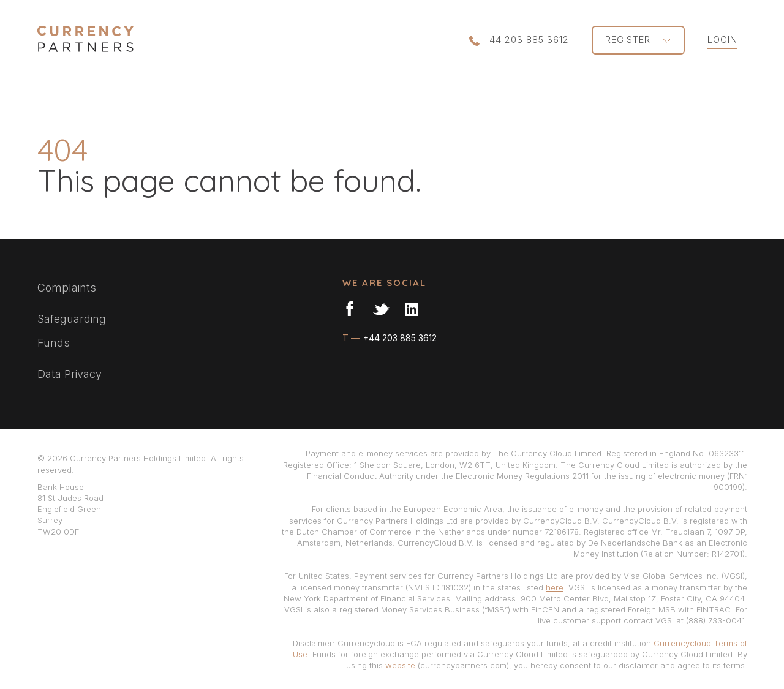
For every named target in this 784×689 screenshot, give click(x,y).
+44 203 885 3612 (519, 40)
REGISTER (638, 40)
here (555, 587)
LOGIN (722, 40)
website (400, 665)
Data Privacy (70, 374)
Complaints (67, 288)
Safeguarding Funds (72, 331)
